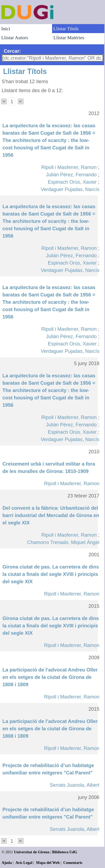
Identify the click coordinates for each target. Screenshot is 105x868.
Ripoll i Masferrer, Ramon (69, 167)
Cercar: (12, 51)
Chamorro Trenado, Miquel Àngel (63, 542)
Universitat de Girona (32, 852)
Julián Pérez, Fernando (71, 175)
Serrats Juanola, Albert (75, 785)
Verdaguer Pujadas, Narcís (70, 189)
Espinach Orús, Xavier (72, 182)
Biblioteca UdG (65, 852)
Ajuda (7, 863)
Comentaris (73, 863)
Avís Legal (24, 863)
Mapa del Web (48, 863)
